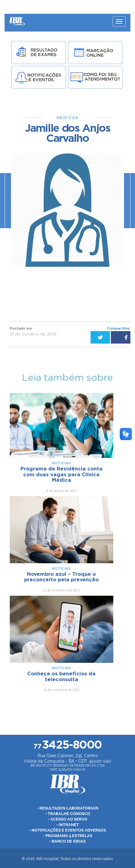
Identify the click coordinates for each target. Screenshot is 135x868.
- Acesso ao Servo (68, 819)
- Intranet (67, 825)
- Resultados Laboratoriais (68, 808)
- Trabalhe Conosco (68, 814)
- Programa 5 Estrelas (68, 836)
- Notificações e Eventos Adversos (67, 830)
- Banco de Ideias (67, 841)
